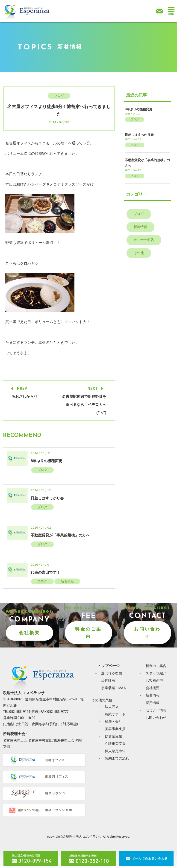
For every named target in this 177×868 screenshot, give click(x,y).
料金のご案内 (88, 633)
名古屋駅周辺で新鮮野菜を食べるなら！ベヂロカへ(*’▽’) (84, 405)
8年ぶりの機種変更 (46, 461)
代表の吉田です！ (45, 572)
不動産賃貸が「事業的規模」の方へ (60, 535)
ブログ (59, 96)
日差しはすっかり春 (47, 498)
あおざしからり (24, 397)
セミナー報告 (144, 240)
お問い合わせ (147, 633)
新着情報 (67, 581)
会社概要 (29, 633)
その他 (139, 253)
